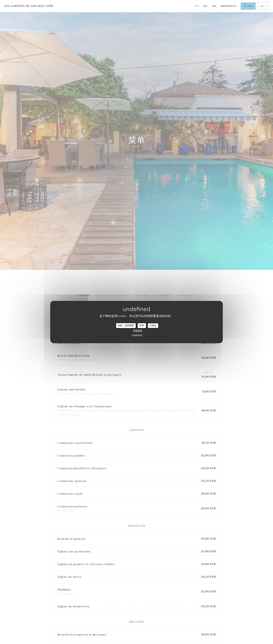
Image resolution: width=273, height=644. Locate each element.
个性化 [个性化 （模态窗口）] (153, 325)
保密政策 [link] (138, 331)
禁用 (142, 325)
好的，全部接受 (126, 325)
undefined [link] (137, 335)
